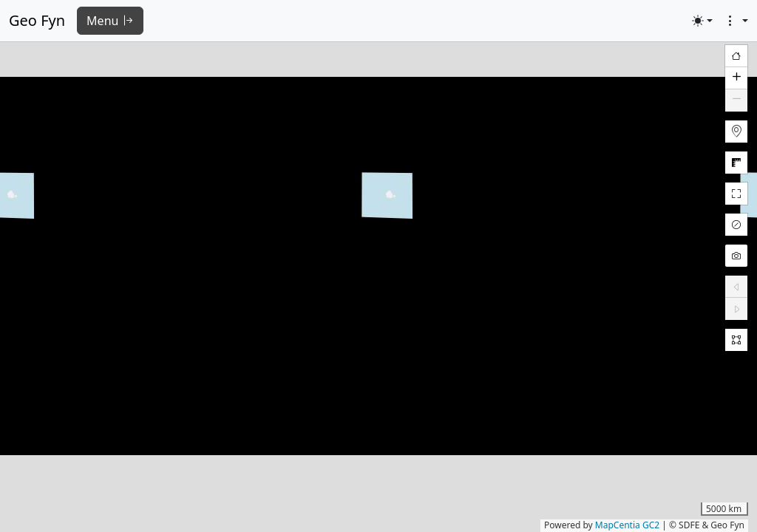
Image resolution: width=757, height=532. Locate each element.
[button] (736, 78)
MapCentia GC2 (627, 525)
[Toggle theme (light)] (702, 21)
